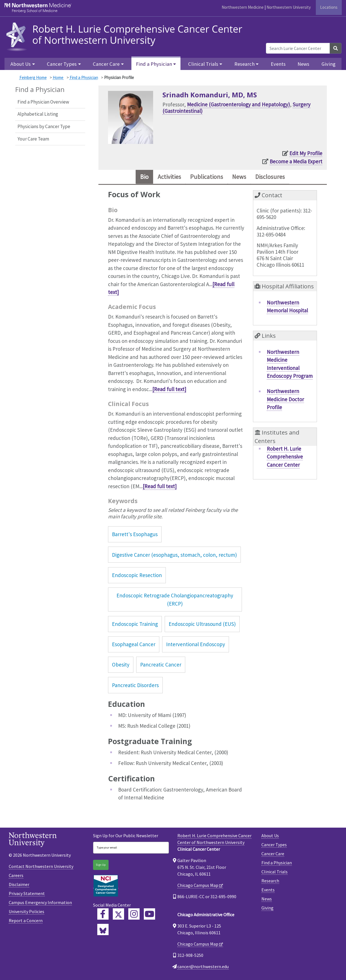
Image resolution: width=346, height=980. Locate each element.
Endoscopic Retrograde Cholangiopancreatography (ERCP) (175, 601)
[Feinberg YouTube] (149, 915)
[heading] (126, 36)
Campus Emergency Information (40, 904)
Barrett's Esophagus (135, 535)
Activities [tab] (166, 177)
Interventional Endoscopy (196, 645)
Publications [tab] (207, 177)
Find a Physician (84, 77)
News (303, 64)
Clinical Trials (275, 873)
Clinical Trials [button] (203, 64)
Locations (329, 7)
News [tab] (242, 177)
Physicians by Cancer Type (44, 126)
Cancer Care (273, 855)
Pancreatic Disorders (135, 686)
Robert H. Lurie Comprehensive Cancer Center (285, 458)
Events (278, 64)
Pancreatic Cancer (161, 666)
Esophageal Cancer (134, 645)
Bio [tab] (138, 177)
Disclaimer (19, 885)
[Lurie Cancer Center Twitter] (118, 915)
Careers (16, 876)
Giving (329, 64)
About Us (270, 837)
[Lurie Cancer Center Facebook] (103, 915)
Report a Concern (26, 922)
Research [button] (244, 64)
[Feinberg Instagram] (134, 915)
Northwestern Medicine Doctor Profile (285, 400)
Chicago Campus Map (198, 886)
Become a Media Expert (296, 161)
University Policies (27, 913)
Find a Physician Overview (43, 102)
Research (270, 882)
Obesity (121, 666)
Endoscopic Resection (137, 576)
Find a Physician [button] (154, 64)
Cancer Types (274, 846)
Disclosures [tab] (275, 177)
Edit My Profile (306, 153)
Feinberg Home (33, 77)
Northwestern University (289, 7)
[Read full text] (169, 390)
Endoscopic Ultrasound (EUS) (202, 625)
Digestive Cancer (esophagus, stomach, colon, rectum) (174, 556)
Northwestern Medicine (243, 7)
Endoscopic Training (135, 625)
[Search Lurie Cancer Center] (298, 48)
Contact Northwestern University (41, 867)
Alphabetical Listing (38, 114)
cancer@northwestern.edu (203, 968)
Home (58, 77)
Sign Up (101, 866)
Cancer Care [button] (106, 64)
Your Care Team (33, 139)
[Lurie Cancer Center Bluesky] (103, 931)
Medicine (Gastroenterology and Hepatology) (238, 104)
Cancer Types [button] (62, 64)
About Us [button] (21, 64)
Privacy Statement (27, 895)
